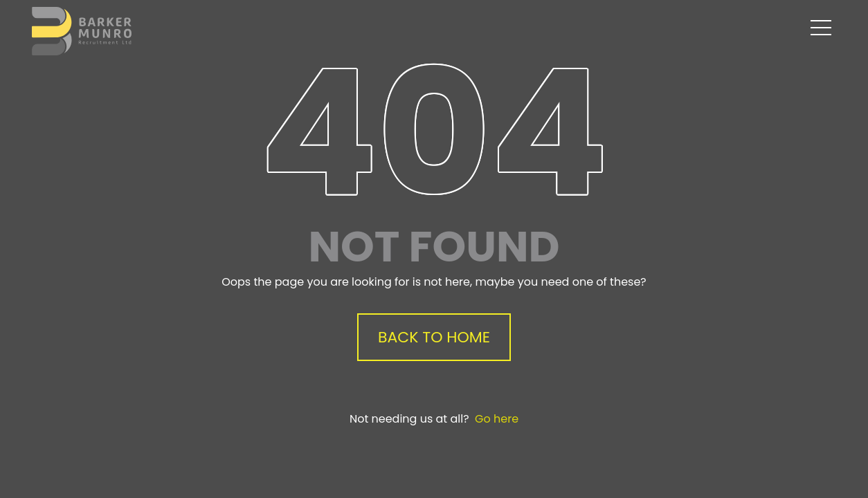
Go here (497, 419)
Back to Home (434, 337)
